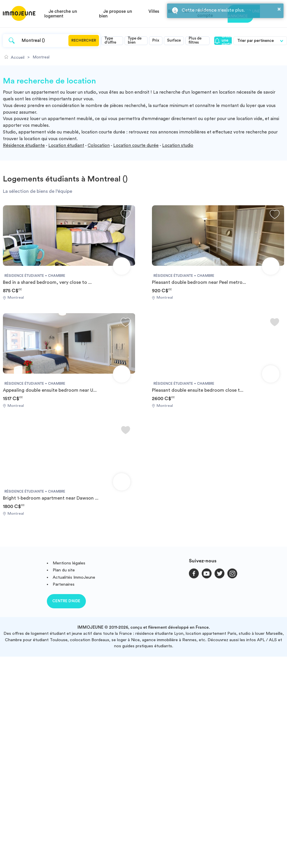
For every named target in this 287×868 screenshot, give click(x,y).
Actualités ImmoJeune (74, 577)
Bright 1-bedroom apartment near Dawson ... (51, 498)
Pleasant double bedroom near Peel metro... (199, 282)
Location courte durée (136, 146)
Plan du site (64, 570)
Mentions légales (69, 563)
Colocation (99, 146)
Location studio (178, 146)
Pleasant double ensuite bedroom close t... (198, 390)
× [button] (279, 9)
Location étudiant (66, 146)
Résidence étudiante (24, 146)
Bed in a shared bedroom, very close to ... (47, 282)
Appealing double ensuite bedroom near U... (50, 390)
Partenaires (64, 584)
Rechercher (84, 40)
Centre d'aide (66, 601)
